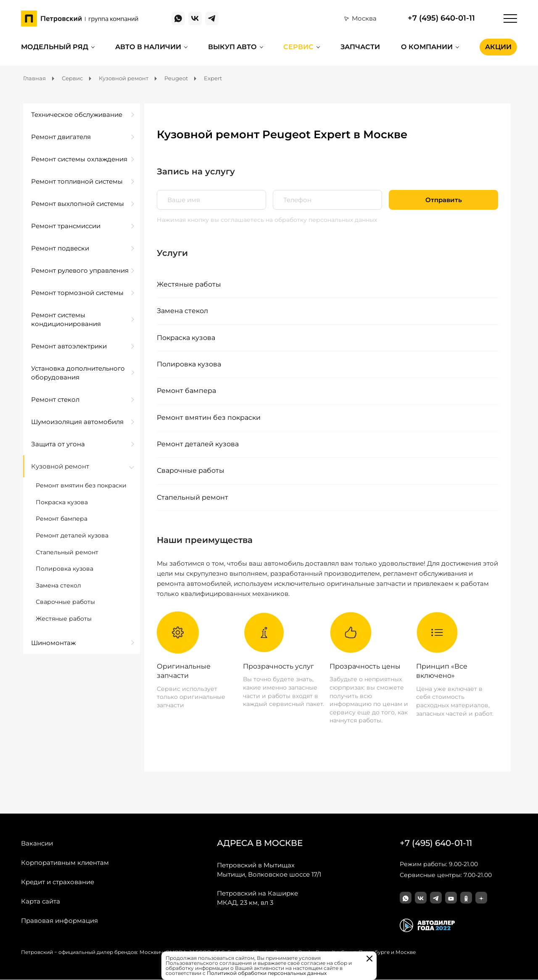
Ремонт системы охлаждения (79, 159)
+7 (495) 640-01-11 (441, 18)
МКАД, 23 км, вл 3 (257, 898)
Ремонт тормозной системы (77, 293)
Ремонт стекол (55, 399)
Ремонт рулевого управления (80, 270)
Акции (498, 47)
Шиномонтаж (53, 643)
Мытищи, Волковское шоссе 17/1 (269, 870)
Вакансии (37, 844)
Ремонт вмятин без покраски (209, 418)
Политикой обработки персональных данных (267, 973)
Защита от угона (58, 444)
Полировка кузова (189, 364)
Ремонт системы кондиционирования (66, 319)
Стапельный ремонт (193, 497)
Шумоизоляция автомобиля (77, 422)
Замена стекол (182, 311)
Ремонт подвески (60, 248)
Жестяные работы (189, 284)
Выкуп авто (232, 47)
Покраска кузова (186, 338)
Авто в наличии (148, 47)
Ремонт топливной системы (77, 181)
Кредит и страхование (58, 882)
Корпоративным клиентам (65, 863)
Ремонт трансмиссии (66, 226)
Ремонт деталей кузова (198, 444)
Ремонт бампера (186, 391)
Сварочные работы (191, 471)
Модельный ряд (55, 47)
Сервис (298, 47)
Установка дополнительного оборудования (78, 373)
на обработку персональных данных (321, 220)
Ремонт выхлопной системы (78, 204)
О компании (427, 47)
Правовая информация (59, 921)
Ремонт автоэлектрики (69, 346)
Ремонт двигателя (61, 137)
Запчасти (360, 47)
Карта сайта (41, 902)
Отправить (444, 200)
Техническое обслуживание (77, 115)
